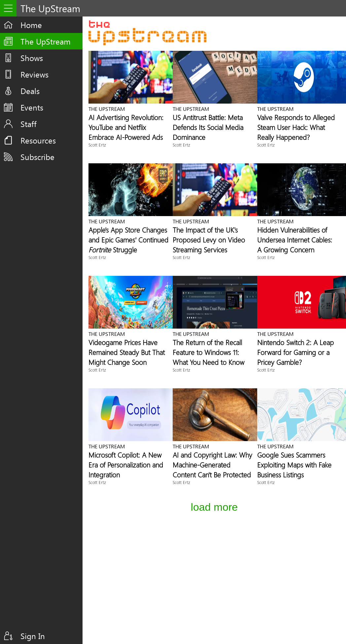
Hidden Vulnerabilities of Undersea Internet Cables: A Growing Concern (295, 240)
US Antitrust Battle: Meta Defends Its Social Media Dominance (208, 127)
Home (31, 25)
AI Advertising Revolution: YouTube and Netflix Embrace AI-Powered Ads (126, 127)
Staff (29, 124)
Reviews (35, 74)
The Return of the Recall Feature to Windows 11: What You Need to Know (208, 352)
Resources (38, 140)
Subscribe (37, 157)
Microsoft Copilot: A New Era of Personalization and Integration (126, 465)
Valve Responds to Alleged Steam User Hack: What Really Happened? (296, 127)
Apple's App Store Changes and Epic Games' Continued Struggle (128, 240)
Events (32, 107)
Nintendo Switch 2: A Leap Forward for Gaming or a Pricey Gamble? (295, 352)
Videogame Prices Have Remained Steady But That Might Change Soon (127, 352)
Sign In (33, 636)
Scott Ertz (97, 145)
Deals (30, 91)
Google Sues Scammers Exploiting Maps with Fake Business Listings (294, 465)
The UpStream (46, 41)
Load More (214, 507)
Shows (32, 58)
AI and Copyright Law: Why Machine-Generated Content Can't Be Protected (212, 465)
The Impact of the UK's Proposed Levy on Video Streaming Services (209, 240)
